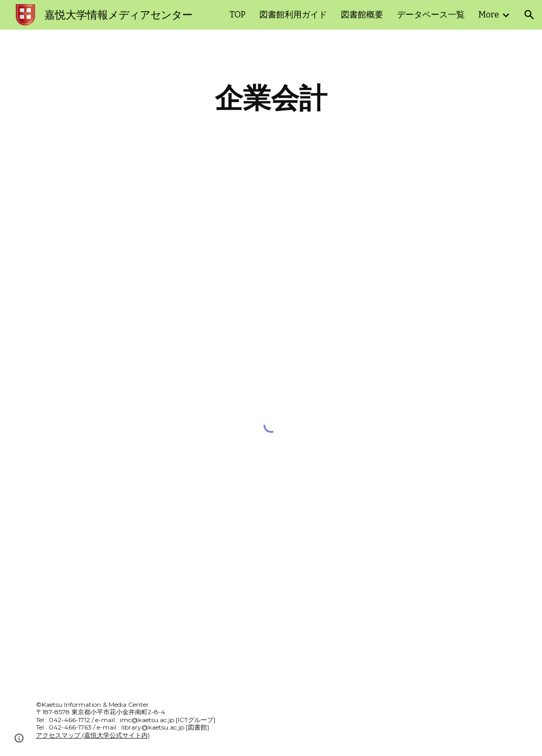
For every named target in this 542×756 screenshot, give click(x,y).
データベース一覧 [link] (431, 15)
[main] (271, 98)
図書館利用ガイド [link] (293, 15)
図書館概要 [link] (362, 15)
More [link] (489, 15)
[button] (529, 15)
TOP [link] (238, 15)
